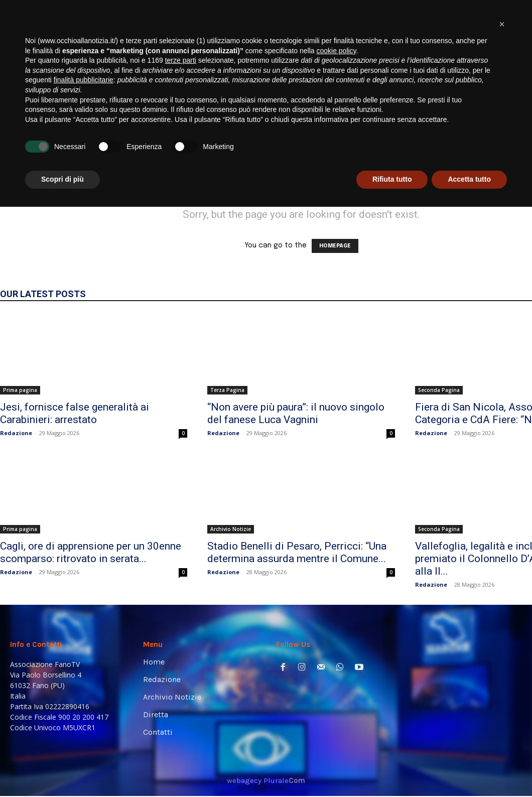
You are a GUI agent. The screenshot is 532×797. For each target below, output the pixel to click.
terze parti (181, 650)
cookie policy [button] (336, 641)
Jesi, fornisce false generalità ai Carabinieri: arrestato (75, 413)
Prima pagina (20, 390)
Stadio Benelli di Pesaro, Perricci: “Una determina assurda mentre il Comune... (297, 552)
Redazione (16, 433)
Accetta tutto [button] (469, 769)
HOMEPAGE (335, 246)
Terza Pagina (227, 390)
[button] (509, 137)
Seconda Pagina (439, 390)
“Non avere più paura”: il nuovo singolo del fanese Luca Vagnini (296, 413)
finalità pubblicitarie (84, 670)
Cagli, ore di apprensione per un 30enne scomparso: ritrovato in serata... (91, 552)
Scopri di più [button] (62, 769)
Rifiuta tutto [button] (392, 769)
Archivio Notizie (231, 529)
